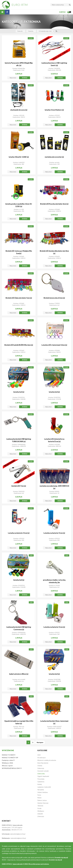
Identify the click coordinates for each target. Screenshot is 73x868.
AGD (39, 755)
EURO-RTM (20, 5)
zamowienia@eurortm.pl (18, 834)
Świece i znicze (42, 800)
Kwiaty (40, 784)
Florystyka (41, 779)
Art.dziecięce (42, 758)
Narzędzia (41, 790)
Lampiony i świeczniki (44, 787)
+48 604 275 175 (16, 830)
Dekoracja (41, 768)
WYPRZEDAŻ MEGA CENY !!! (12, 768)
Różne (39, 798)
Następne (40, 742)
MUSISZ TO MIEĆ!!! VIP (10, 758)
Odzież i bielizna (43, 792)
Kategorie (42, 750)
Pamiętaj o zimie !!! (8, 760)
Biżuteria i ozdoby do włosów (47, 760)
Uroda (39, 808)
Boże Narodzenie (43, 763)
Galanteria (41, 782)
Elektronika (41, 774)
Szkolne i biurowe (43, 803)
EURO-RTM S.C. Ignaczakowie (12, 864)
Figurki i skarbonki (43, 776)
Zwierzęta (41, 816)
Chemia (40, 766)
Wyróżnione (8, 750)
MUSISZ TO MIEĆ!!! (9, 755)
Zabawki (40, 814)
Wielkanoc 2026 (7, 763)
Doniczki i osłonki (43, 771)
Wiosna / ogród (7, 766)
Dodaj (25, 78)
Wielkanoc (41, 811)
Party (39, 795)
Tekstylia (40, 806)
